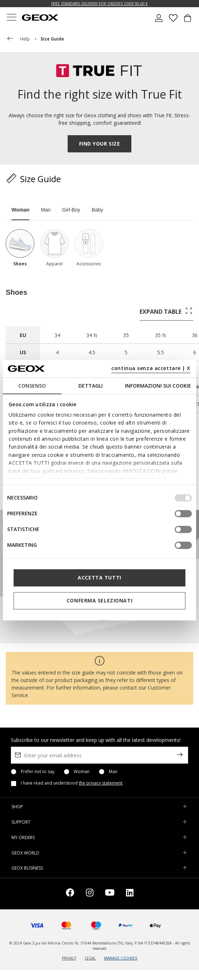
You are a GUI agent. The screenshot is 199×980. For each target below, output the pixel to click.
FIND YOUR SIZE (100, 144)
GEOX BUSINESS (27, 868)
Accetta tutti (99, 577)
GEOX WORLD (25, 853)
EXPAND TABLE (166, 311)
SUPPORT (21, 822)
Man (113, 772)
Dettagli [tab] (91, 385)
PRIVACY (69, 958)
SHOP (17, 807)
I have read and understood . (72, 783)
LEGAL (90, 958)
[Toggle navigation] (11, 18)
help (18, 39)
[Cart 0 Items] (188, 21)
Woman (82, 772)
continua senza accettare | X (151, 368)
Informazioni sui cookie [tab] (158, 385)
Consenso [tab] (32, 385)
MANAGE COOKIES (121, 958)
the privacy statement (101, 783)
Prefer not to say (38, 772)
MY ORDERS (23, 837)
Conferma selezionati (99, 600)
